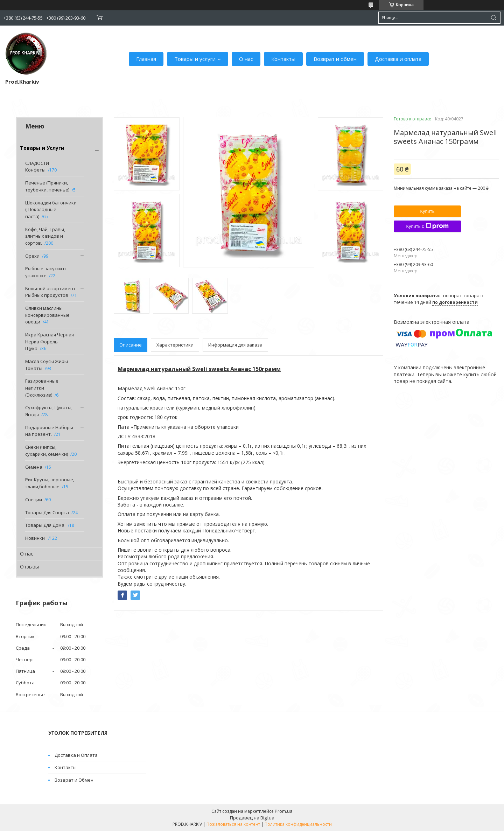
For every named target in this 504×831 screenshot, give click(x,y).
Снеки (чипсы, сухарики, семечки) (47, 451)
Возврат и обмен (335, 59)
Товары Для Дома (45, 525)
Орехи (32, 256)
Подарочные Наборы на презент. (49, 431)
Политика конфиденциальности (298, 824)
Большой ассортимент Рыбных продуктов (50, 292)
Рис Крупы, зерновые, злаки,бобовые (50, 483)
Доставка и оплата (398, 59)
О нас (246, 59)
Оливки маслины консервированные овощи (47, 315)
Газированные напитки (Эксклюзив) (42, 388)
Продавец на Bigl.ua (252, 818)
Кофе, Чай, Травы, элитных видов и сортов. (45, 236)
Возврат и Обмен (74, 780)
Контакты (283, 59)
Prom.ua (284, 811)
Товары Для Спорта (47, 512)
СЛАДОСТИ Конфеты (37, 167)
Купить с (427, 226)
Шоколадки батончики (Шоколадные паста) (51, 210)
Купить (427, 211)
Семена (34, 467)
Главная (146, 59)
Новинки (36, 538)
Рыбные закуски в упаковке (45, 272)
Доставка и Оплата (76, 755)
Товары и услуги (195, 59)
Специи (34, 500)
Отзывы (29, 567)
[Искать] (493, 18)
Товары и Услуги (42, 148)
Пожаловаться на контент (233, 824)
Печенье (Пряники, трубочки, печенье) (47, 186)
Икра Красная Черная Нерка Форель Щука (50, 341)
